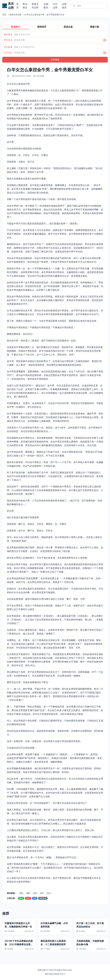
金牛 (42, 893)
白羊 (35, 893)
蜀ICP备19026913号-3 (55, 974)
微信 (21, 898)
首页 (4, 15)
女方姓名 (8, 47)
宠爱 (28, 893)
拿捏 (21, 893)
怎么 (49, 893)
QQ (35, 898)
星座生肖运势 (15, 15)
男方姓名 (8, 34)
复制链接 (43, 898)
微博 (28, 898)
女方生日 (8, 53)
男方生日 (8, 40)
